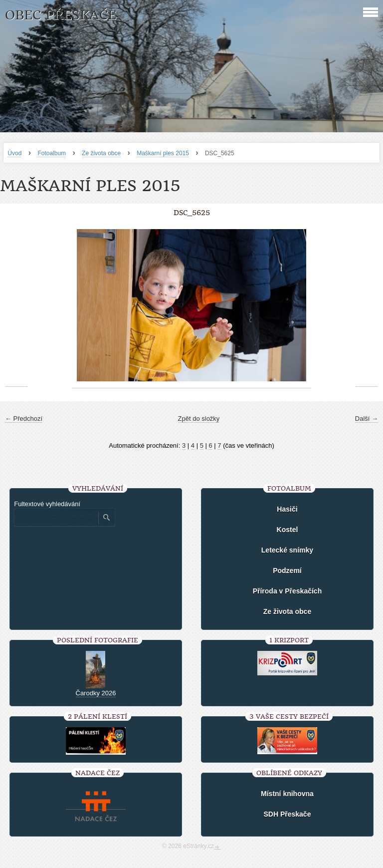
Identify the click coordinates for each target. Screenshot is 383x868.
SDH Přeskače (287, 814)
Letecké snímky (287, 550)
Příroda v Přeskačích (287, 591)
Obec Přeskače (61, 15)
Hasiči (287, 509)
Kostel (287, 530)
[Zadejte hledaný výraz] (56, 518)
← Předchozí (24, 419)
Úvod (14, 153)
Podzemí (287, 571)
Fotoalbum (52, 153)
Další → (367, 419)
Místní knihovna (287, 794)
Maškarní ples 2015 (163, 153)
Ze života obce (101, 153)
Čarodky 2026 (96, 693)
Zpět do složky (199, 419)
